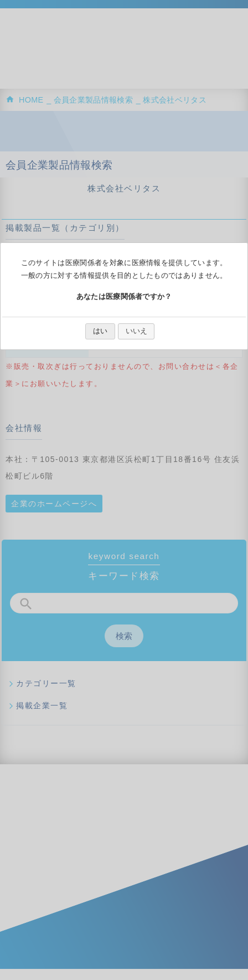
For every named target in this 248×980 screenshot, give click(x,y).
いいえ (136, 331)
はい (100, 331)
